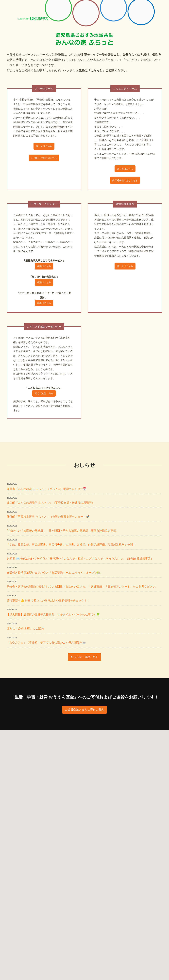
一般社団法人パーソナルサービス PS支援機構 (28, 10)
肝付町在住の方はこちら (44, 159)
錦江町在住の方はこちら (125, 182)
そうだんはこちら (44, 397)
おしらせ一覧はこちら (84, 673)
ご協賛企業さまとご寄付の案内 (84, 726)
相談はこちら (44, 268)
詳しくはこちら (44, 147)
